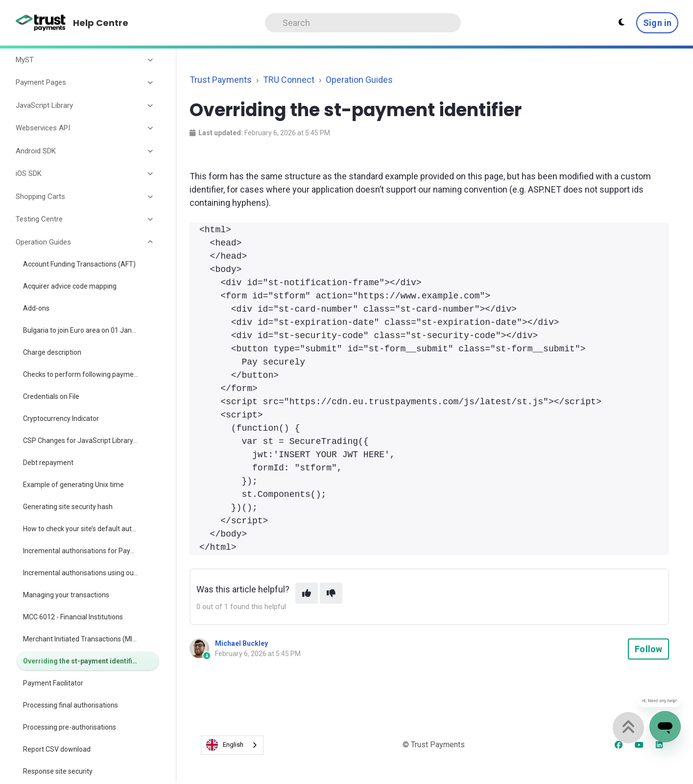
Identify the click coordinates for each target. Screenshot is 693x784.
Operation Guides (359, 80)
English (225, 745)
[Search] (363, 23)
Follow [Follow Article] (648, 649)
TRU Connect (289, 80)
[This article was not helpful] (331, 593)
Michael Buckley (241, 643)
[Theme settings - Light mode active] (621, 23)
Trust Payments (221, 80)
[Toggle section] (151, 60)
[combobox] (232, 745)
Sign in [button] (657, 23)
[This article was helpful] (307, 593)
